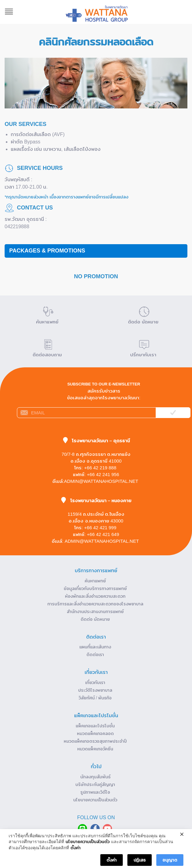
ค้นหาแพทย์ (95, 581)
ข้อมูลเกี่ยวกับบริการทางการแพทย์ (95, 588)
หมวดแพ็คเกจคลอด (95, 733)
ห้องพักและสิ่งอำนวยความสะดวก (95, 596)
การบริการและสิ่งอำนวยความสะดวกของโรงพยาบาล (95, 604)
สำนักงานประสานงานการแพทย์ (95, 612)
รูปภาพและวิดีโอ (95, 792)
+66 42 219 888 (100, 468)
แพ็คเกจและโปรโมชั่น (95, 726)
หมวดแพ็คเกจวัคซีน (95, 749)
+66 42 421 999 (100, 528)
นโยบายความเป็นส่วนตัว (95, 800)
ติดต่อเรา (95, 655)
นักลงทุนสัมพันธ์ (95, 777)
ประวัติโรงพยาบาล (95, 690)
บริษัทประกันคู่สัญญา (95, 784)
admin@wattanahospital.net (101, 481)
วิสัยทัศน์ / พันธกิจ (95, 698)
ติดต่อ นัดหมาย (95, 619)
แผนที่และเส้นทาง (95, 647)
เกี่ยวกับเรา (95, 682)
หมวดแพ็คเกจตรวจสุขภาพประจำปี (95, 741)
